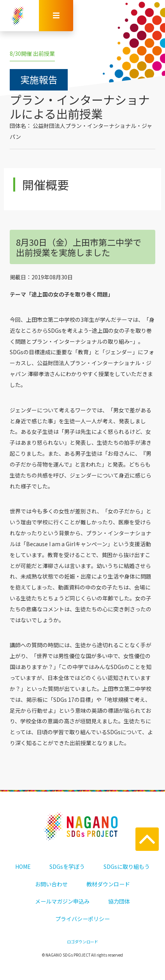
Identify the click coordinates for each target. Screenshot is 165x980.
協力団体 (119, 901)
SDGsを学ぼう (67, 866)
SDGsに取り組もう (127, 866)
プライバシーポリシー (82, 919)
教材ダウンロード (108, 884)
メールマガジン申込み (62, 901)
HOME (23, 866)
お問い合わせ (51, 884)
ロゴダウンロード (82, 942)
